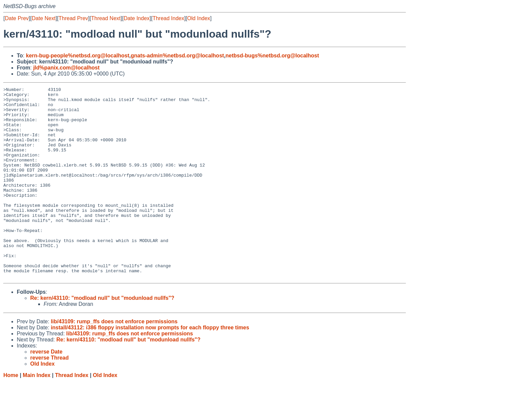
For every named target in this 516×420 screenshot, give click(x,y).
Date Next (43, 18)
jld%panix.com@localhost (66, 68)
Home (11, 413)
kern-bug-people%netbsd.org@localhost (78, 56)
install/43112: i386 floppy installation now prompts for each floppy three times (150, 366)
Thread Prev (73, 18)
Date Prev (17, 18)
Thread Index (168, 18)
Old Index (199, 18)
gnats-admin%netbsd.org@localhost (177, 56)
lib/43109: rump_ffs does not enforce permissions (114, 360)
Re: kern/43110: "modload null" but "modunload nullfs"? (102, 336)
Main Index (37, 413)
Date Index (136, 18)
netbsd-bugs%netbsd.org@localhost (272, 56)
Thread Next (106, 18)
